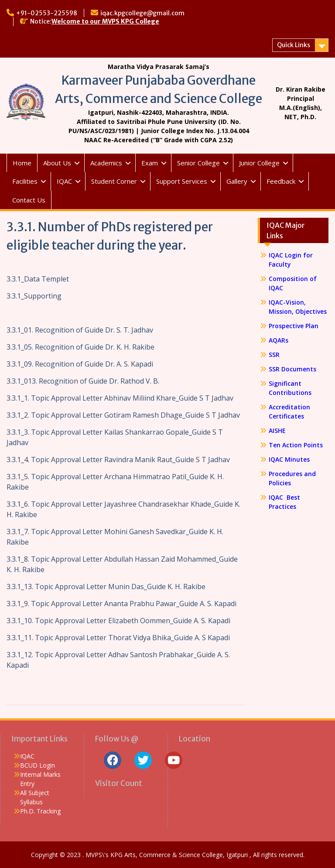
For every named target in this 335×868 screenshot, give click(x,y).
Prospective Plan (294, 326)
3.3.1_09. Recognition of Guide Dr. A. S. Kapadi (80, 364)
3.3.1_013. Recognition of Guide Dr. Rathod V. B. (83, 381)
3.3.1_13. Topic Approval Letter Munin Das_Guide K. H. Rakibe (106, 587)
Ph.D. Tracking (40, 811)
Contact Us (29, 200)
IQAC (64, 181)
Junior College (259, 163)
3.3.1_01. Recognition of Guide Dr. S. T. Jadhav (80, 330)
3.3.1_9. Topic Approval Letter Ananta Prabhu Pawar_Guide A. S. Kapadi (121, 604)
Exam (150, 163)
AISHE (277, 431)
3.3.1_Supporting (34, 296)
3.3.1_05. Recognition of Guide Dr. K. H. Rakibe (80, 347)
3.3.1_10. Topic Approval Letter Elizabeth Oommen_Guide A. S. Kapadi (118, 621)
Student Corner (114, 181)
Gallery (237, 181)
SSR (274, 355)
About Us (57, 163)
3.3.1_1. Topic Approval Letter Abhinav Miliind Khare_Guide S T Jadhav (120, 398)
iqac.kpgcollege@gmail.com (142, 13)
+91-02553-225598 (47, 13)
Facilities (25, 181)
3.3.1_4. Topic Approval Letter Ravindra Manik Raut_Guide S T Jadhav (118, 460)
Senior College (198, 163)
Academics (106, 163)
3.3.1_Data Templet (38, 279)
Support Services (182, 181)
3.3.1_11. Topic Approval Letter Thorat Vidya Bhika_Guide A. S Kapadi (118, 638)
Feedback (281, 181)
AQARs (279, 340)
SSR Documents (292, 369)
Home (22, 163)
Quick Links (294, 45)
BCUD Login (38, 765)
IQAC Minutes (289, 459)
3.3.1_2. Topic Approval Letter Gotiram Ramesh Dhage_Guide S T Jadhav (123, 415)
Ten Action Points (296, 445)
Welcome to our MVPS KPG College (105, 21)
